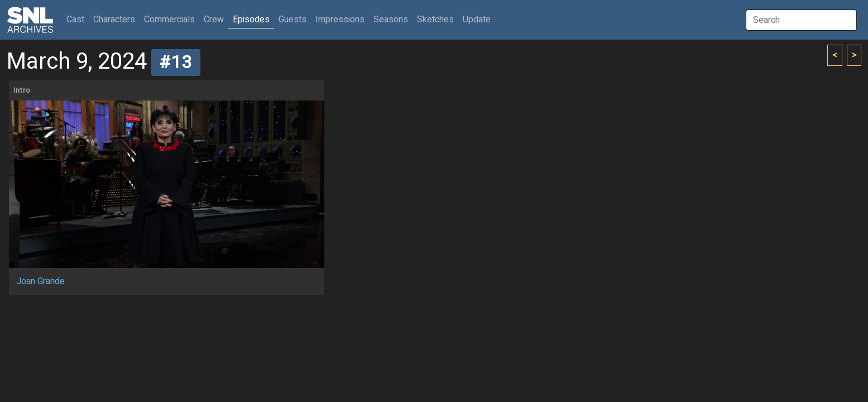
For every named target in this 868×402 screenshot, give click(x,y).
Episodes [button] (251, 20)
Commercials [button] (169, 20)
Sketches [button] (435, 20)
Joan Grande (40, 281)
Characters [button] (114, 20)
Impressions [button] (340, 20)
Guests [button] (292, 20)
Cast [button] (78, 19)
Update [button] (477, 20)
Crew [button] (214, 20)
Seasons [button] (391, 20)
